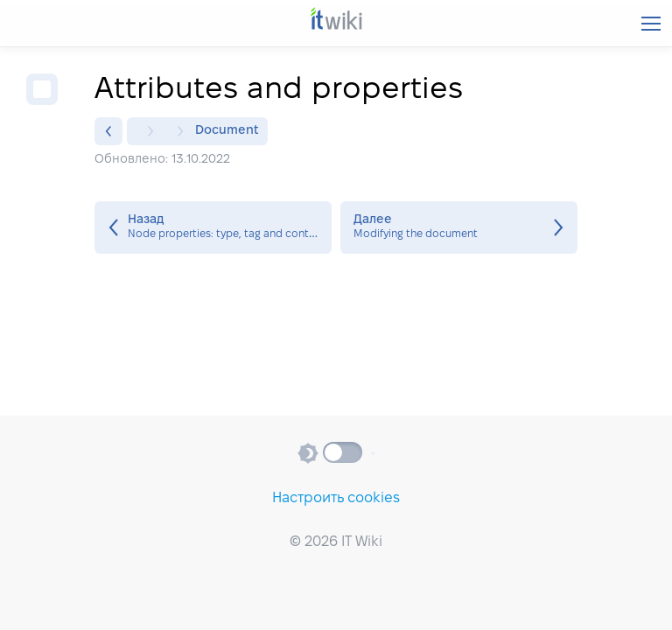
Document (227, 131)
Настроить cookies (336, 498)
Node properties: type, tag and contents (213, 227)
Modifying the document (459, 227)
